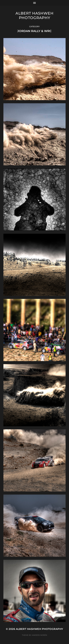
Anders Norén (40, 635)
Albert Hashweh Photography (34, 15)
